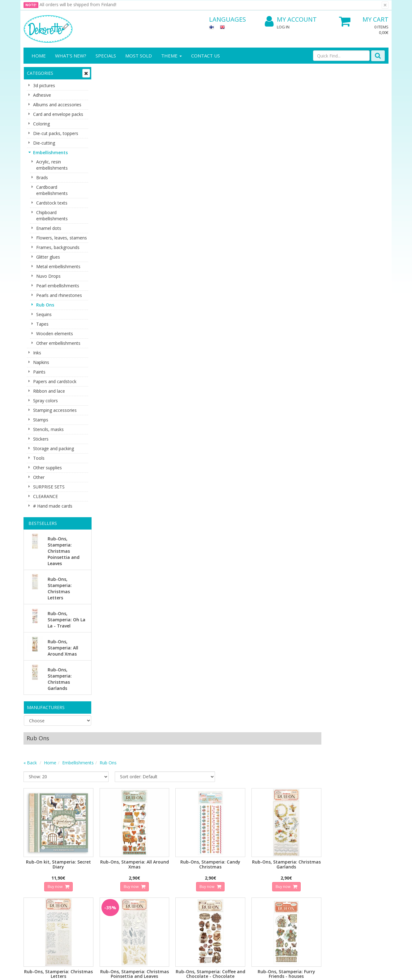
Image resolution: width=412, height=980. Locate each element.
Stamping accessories (55, 410)
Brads (42, 177)
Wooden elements (55, 334)
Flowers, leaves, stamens (62, 238)
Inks (37, 353)
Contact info (37, 866)
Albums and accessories (57, 105)
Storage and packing (54, 448)
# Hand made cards (53, 506)
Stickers (41, 439)
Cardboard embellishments (52, 190)
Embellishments (50, 152)
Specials (106, 56)
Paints (39, 372)
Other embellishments (58, 343)
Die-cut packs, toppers (56, 133)
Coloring (41, 124)
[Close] (385, 5)
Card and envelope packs (58, 114)
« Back (104, 97)
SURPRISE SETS (49, 487)
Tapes (42, 324)
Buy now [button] (129, 219)
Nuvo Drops (48, 276)
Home (39, 56)
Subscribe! (133, 819)
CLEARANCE (45, 496)
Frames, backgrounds (58, 247)
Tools (39, 458)
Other (39, 477)
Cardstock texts (52, 203)
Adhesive (42, 95)
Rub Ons (45, 305)
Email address (135, 794)
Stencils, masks (48, 429)
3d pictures (44, 85)
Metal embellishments (58, 266)
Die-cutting (44, 143)
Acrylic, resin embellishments (52, 165)
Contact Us (206, 56)
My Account (291, 20)
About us (33, 857)
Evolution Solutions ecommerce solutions (350, 971)
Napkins (41, 362)
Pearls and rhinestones (59, 295)
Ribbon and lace (49, 391)
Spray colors (45, 401)
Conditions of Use (98, 876)
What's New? (71, 56)
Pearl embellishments (58, 286)
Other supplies (47, 468)
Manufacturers (46, 707)
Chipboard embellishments (52, 215)
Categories (40, 73)
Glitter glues (48, 257)
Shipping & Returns (99, 866)
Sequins (44, 314)
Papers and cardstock (55, 381)
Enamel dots (49, 228)
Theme (172, 56)
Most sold (139, 56)
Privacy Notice (94, 857)
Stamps (41, 420)
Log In (283, 27)
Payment (89, 885)
